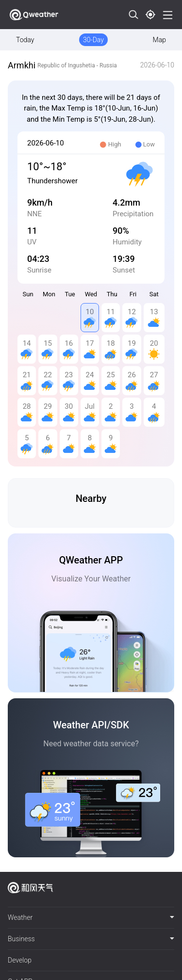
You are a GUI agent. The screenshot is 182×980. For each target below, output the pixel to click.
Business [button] (91, 939)
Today (25, 40)
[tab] (91, 918)
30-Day (93, 40)
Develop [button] (20, 960)
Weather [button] (91, 917)
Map (159, 40)
